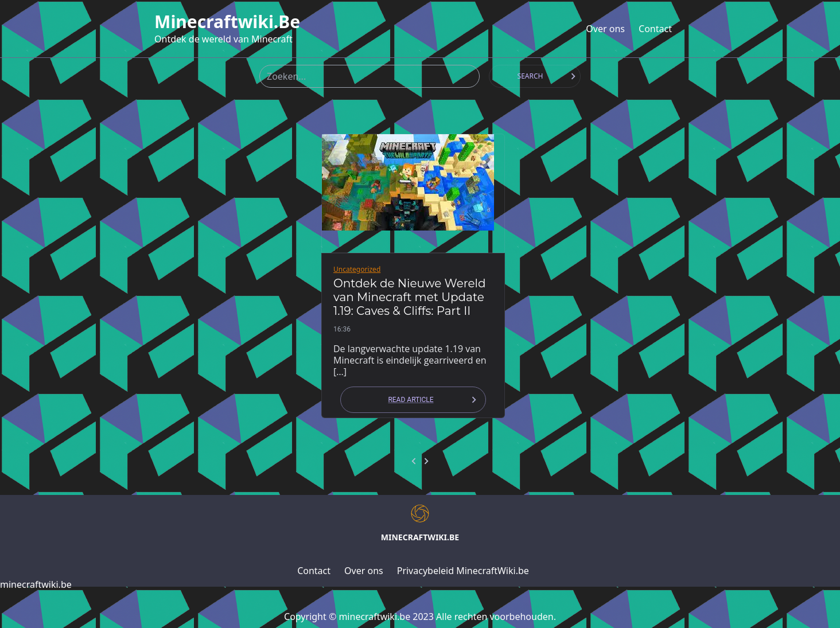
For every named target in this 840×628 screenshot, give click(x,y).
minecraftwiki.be (227, 22)
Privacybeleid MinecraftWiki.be (463, 571)
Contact (655, 29)
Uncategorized (357, 269)
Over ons (605, 29)
